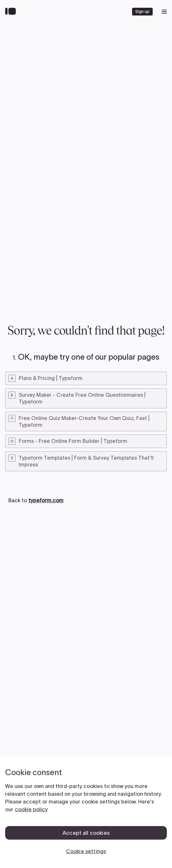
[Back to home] (12, 12)
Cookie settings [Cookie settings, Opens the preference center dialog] (86, 851)
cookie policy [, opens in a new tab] (31, 809)
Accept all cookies (86, 833)
